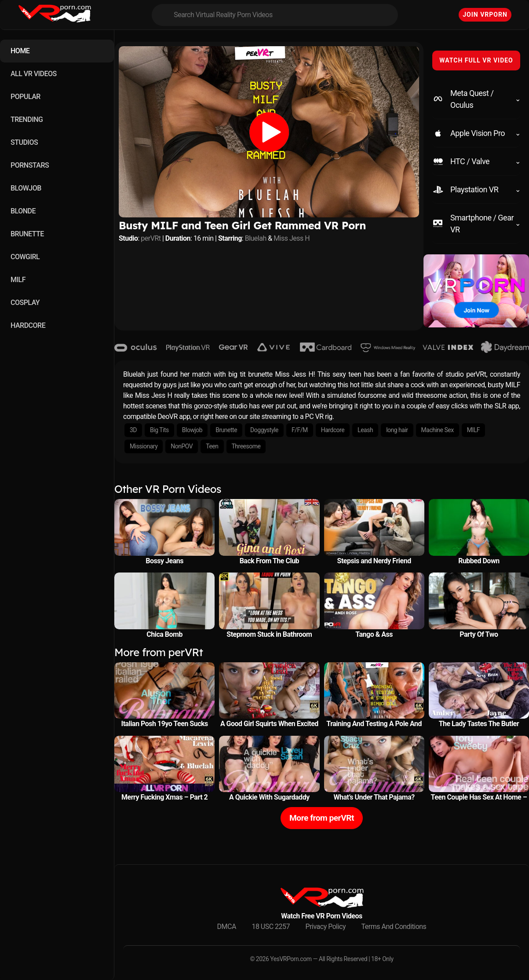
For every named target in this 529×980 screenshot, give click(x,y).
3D (133, 430)
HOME (20, 51)
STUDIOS (24, 142)
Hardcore (333, 430)
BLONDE (23, 211)
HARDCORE (28, 325)
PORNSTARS (30, 165)
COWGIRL (25, 257)
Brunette (226, 430)
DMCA (227, 927)
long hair (397, 430)
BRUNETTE (27, 234)
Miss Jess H (292, 238)
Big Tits (159, 430)
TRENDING (27, 119)
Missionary (144, 446)
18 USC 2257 (271, 927)
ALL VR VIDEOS (34, 74)
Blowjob (192, 430)
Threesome (246, 446)
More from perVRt (322, 818)
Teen (212, 446)
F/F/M (300, 430)
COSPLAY (25, 303)
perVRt (151, 238)
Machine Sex (438, 430)
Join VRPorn (485, 15)
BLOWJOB (26, 188)
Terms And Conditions (394, 927)
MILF (18, 280)
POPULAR (26, 97)
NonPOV (182, 446)
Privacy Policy (326, 927)
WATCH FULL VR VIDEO (476, 60)
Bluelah (256, 238)
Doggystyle (264, 430)
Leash (365, 430)
